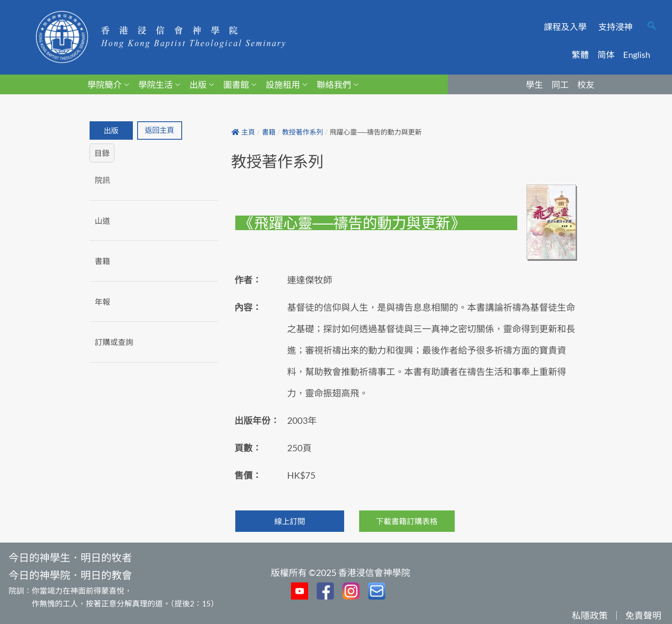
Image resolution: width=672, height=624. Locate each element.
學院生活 (159, 84)
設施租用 (286, 84)
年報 (102, 302)
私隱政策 (590, 615)
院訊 (102, 180)
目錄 (102, 153)
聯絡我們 (337, 84)
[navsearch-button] (652, 27)
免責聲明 (643, 615)
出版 (202, 84)
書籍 (102, 261)
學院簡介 (108, 84)
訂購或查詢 (114, 342)
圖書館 (240, 84)
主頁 (243, 132)
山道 (102, 221)
